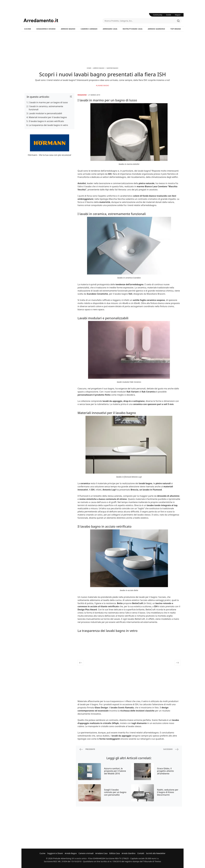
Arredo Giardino (156, 29)
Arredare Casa (110, 29)
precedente (87, 749)
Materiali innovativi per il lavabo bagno (48, 117)
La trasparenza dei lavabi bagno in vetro (48, 125)
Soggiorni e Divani (46, 29)
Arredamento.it (63, 20)
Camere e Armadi (89, 29)
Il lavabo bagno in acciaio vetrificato (46, 121)
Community (158, 15)
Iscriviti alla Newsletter (156, 853)
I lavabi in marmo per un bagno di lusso (48, 102)
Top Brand (176, 29)
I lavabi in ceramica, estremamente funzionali (46, 108)
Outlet (169, 15)
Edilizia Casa (115, 853)
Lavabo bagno (103, 86)
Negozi (178, 15)
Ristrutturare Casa (133, 29)
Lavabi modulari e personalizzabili (45, 113)
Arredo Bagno (68, 29)
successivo (171, 749)
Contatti (141, 853)
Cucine (28, 29)
